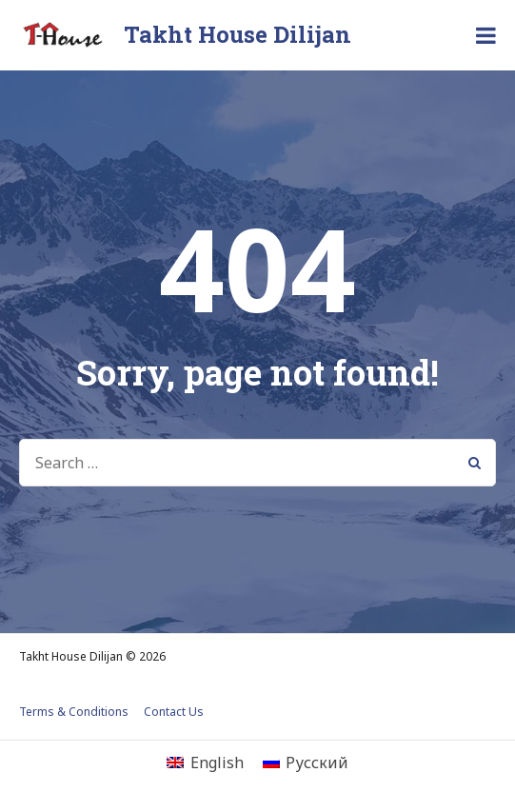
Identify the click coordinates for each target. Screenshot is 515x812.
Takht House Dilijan (238, 34)
